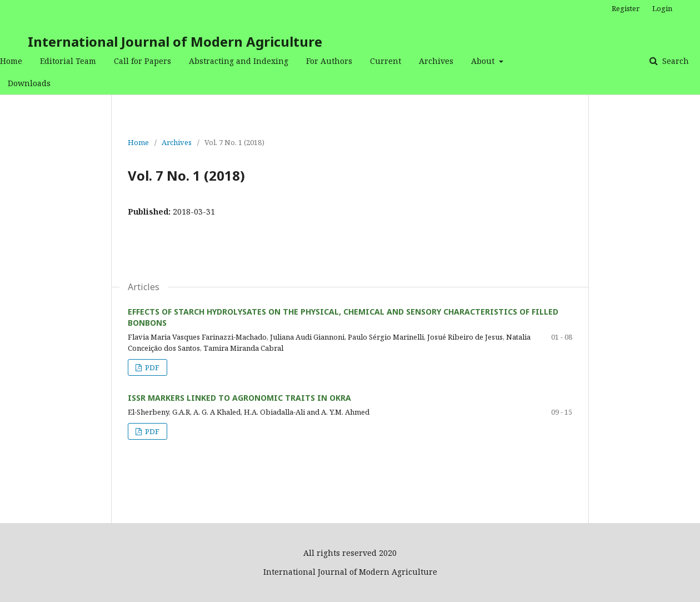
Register (626, 8)
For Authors (329, 61)
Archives (436, 61)
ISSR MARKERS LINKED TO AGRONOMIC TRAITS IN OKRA (239, 398)
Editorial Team (68, 61)
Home (11, 61)
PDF (151, 367)
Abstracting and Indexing (239, 61)
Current (386, 61)
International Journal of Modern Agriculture (175, 41)
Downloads (29, 83)
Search (674, 61)
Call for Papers (142, 61)
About (484, 61)
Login (662, 8)
